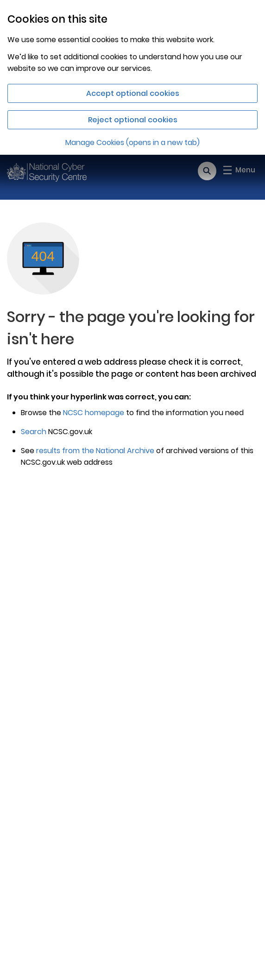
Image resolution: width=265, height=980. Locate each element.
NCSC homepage (94, 413)
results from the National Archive (95, 451)
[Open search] (207, 171)
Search (34, 432)
